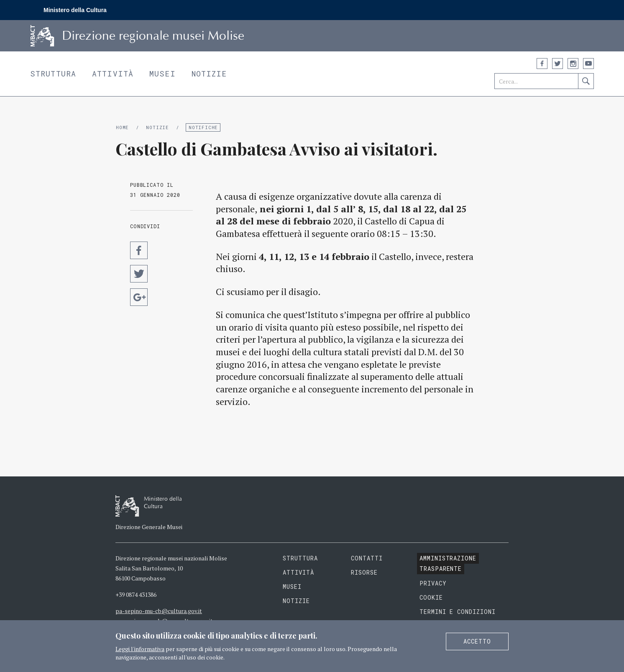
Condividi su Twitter (139, 274)
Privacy (433, 583)
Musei (162, 74)
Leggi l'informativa (140, 649)
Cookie (431, 597)
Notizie (209, 74)
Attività (113, 74)
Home (122, 127)
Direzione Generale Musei (149, 527)
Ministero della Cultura (75, 10)
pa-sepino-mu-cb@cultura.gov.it (159, 611)
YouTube (588, 64)
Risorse (364, 572)
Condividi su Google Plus (139, 297)
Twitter (558, 64)
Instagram (573, 64)
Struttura (53, 74)
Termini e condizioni (458, 612)
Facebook (542, 64)
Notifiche (203, 127)
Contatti (367, 558)
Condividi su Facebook (139, 250)
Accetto (477, 641)
